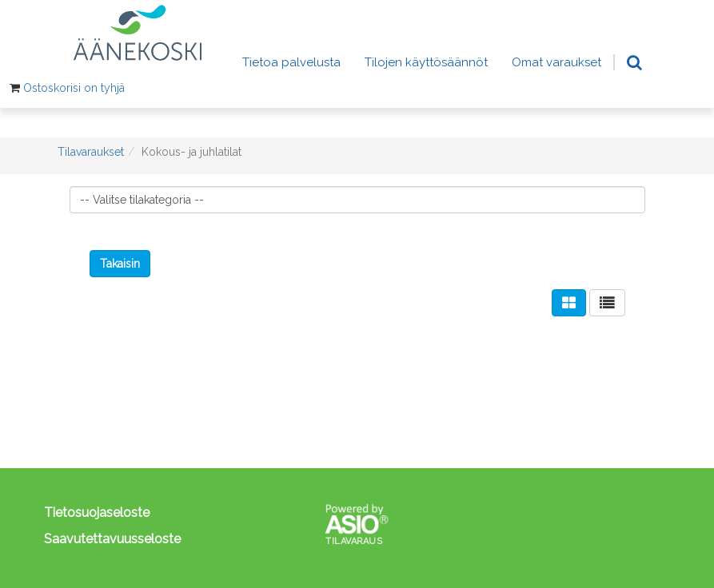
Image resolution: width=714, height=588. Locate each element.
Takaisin (120, 264)
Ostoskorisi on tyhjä (74, 88)
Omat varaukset (556, 62)
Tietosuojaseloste (97, 513)
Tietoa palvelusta (291, 62)
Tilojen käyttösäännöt (426, 62)
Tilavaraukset (91, 152)
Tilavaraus (354, 541)
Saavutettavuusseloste (112, 539)
